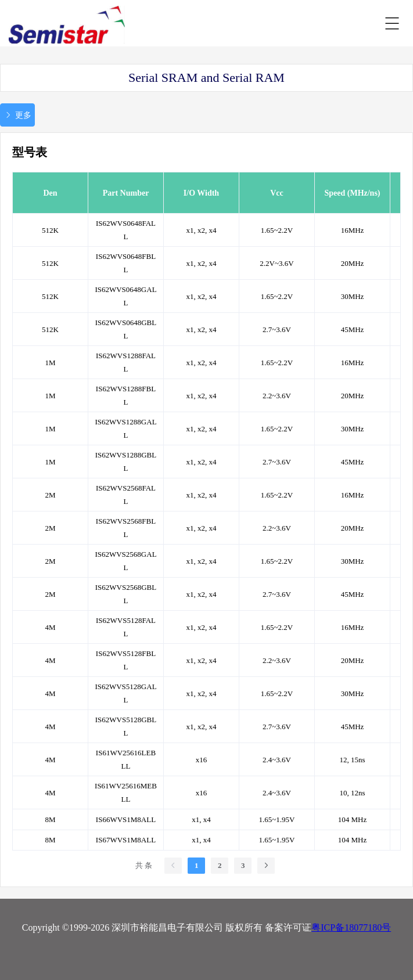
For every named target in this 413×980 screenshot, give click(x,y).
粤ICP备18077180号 (351, 927)
